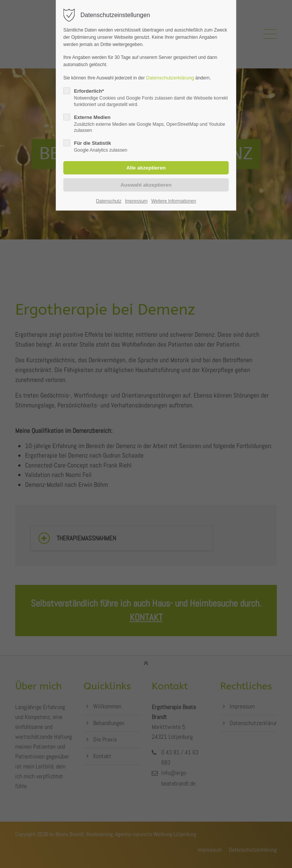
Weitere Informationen (174, 201)
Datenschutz (109, 201)
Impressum (136, 201)
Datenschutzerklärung (170, 78)
